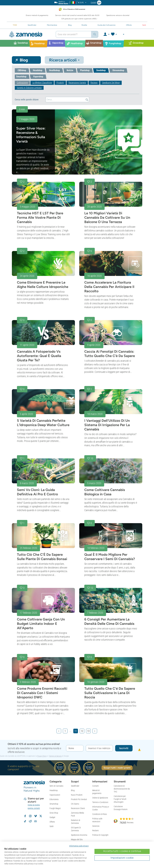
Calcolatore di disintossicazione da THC (122, 789)
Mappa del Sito (77, 839)
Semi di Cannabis (56, 786)
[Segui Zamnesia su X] (41, 816)
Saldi (52, 826)
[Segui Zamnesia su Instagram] (30, 816)
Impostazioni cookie (122, 858)
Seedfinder (75, 786)
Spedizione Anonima (79, 835)
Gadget (52, 817)
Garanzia (96, 826)
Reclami (95, 830)
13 (88, 731)
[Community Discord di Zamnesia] (35, 821)
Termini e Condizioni (100, 802)
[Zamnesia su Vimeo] (35, 816)
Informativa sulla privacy (79, 846)
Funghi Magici (55, 808)
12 (82, 731)
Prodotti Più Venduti (79, 799)
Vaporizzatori (55, 795)
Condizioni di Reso (100, 814)
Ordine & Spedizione (100, 798)
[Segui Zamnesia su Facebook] (25, 816)
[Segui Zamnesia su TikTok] (25, 821)
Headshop (54, 790)
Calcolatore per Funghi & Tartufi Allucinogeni (120, 799)
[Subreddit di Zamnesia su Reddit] (30, 821)
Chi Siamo (75, 804)
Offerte (52, 822)
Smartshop (54, 804)
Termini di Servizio (55, 756)
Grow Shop (54, 813)
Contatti (95, 786)
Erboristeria (54, 799)
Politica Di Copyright (100, 835)
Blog (73, 790)
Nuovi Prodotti (77, 795)
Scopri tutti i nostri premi (117, 768)
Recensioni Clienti (78, 808)
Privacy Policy (42, 756)
